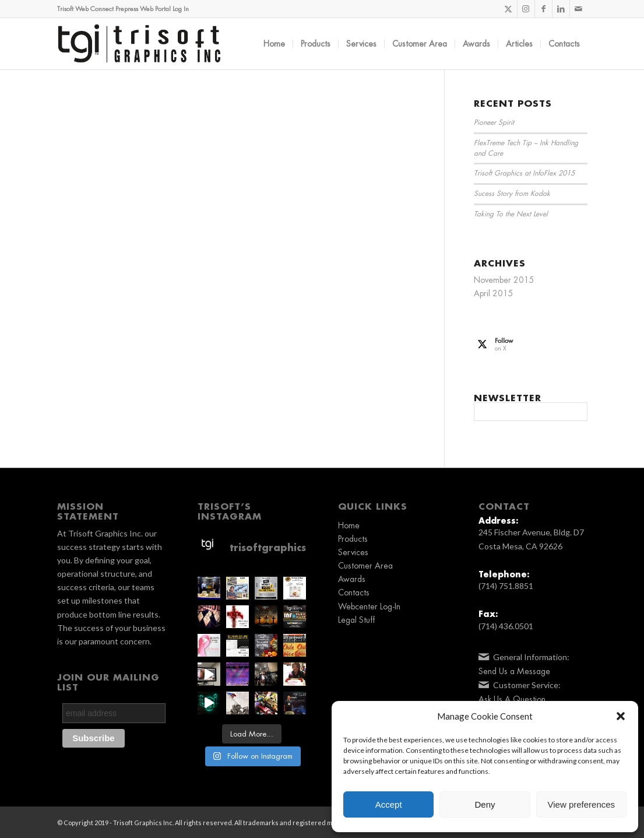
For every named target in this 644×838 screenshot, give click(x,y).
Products (353, 539)
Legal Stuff (356, 620)
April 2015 (494, 293)
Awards (352, 579)
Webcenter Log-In (369, 606)
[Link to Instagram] (526, 9)
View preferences (582, 804)
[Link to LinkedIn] (561, 9)
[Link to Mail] (579, 9)
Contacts (354, 592)
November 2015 (504, 280)
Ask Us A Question (512, 699)
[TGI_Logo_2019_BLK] (139, 44)
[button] (621, 716)
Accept (389, 804)
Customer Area (365, 566)
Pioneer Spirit (494, 122)
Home (349, 525)
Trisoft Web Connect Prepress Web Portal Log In (123, 9)
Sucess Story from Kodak (512, 194)
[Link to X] (508, 9)
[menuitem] (274, 44)
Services (353, 552)
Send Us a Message (514, 671)
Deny (485, 804)
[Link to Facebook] (543, 9)
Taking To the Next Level (511, 214)
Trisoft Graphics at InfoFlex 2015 (524, 173)
